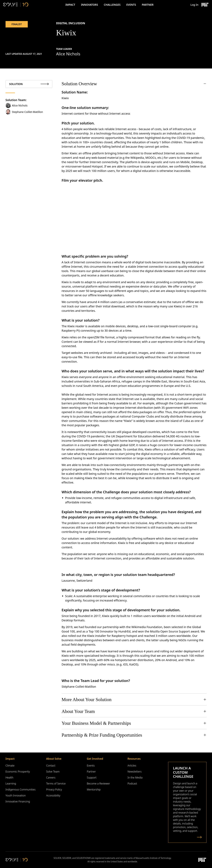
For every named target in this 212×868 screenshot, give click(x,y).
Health (9, 777)
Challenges (112, 5)
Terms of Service (56, 783)
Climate (10, 765)
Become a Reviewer (98, 783)
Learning (11, 783)
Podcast (132, 783)
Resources (134, 759)
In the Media (135, 777)
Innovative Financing (18, 801)
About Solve (54, 759)
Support (92, 777)
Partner (148, 5)
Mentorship (94, 789)
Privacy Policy (54, 789)
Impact (70, 5)
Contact (51, 765)
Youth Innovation (16, 795)
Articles (132, 765)
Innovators (89, 5)
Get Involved (95, 759)
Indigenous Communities (21, 789)
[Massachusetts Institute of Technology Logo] (205, 5)
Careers (51, 777)
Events (131, 5)
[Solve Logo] (16, 5)
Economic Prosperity (18, 771)
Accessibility (53, 795)
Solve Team (53, 771)
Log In (194, 5)
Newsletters (135, 771)
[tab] (29, 84)
